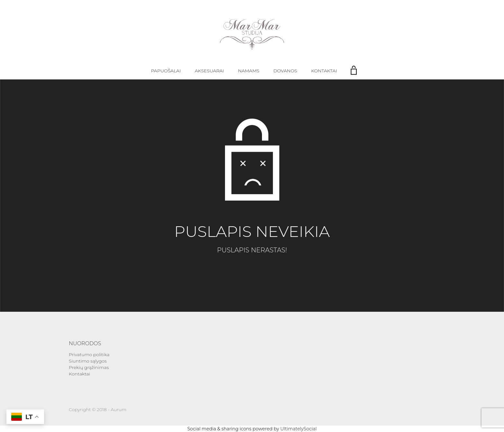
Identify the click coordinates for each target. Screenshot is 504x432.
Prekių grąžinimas (89, 367)
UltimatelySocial (298, 429)
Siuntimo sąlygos (88, 361)
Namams (248, 71)
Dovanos (285, 71)
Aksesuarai (209, 71)
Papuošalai (166, 71)
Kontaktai (324, 71)
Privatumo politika (89, 355)
